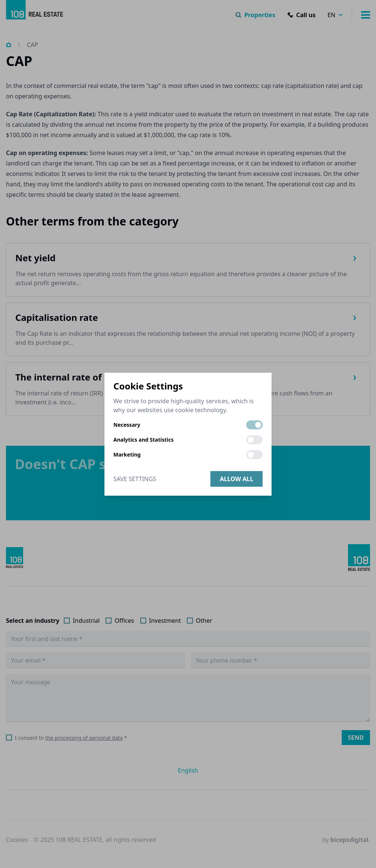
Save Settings (135, 479)
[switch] (254, 425)
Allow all (236, 479)
